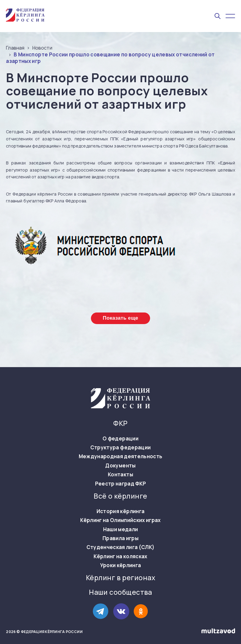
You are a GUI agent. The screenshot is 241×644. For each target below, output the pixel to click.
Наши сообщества (120, 592)
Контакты (120, 475)
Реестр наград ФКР (121, 484)
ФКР (120, 423)
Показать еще (120, 318)
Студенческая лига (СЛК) (121, 547)
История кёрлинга (120, 511)
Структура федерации (120, 448)
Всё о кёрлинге (120, 496)
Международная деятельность (121, 456)
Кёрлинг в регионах (120, 578)
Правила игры (120, 538)
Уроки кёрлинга (121, 565)
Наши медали (121, 529)
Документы (120, 466)
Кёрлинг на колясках (120, 556)
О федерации (120, 439)
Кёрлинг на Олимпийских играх (120, 520)
